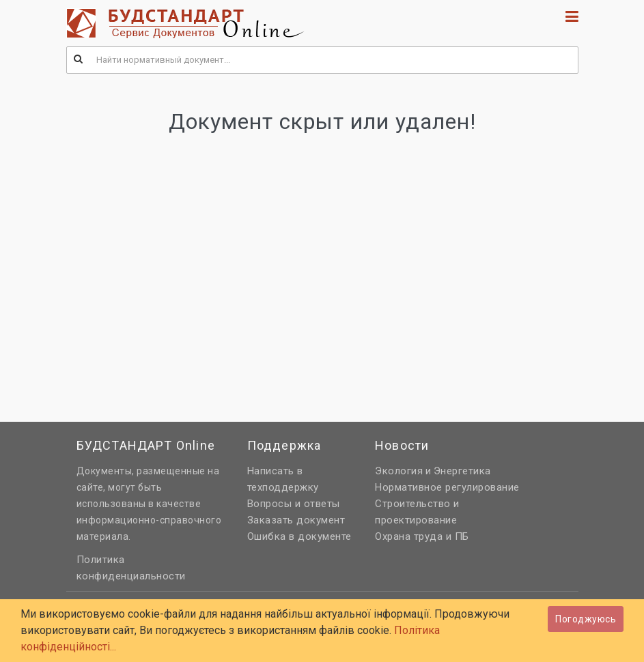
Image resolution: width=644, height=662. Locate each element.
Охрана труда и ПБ (422, 536)
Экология (399, 471)
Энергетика (462, 471)
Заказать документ (296, 520)
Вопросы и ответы (294, 504)
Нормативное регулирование (447, 487)
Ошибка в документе (299, 536)
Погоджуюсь (586, 619)
